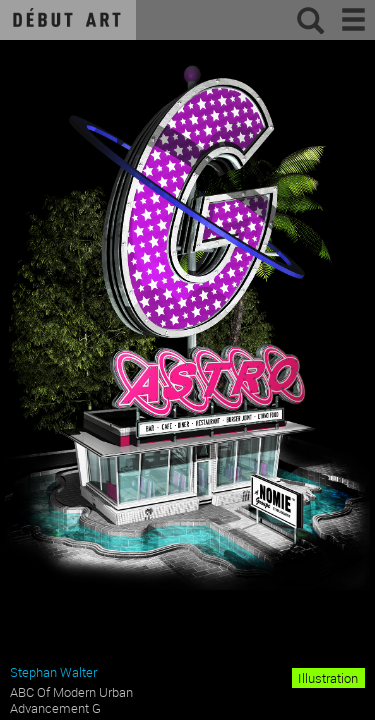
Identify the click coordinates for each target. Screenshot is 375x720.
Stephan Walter (53, 672)
